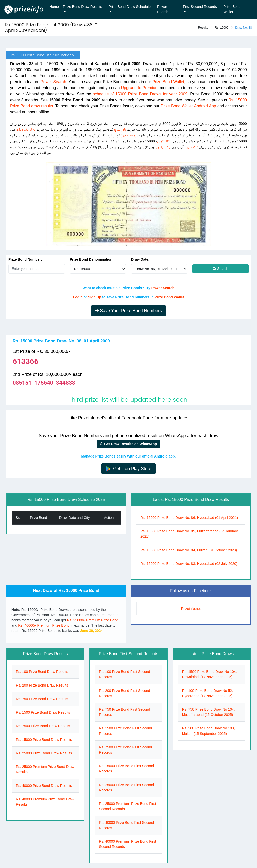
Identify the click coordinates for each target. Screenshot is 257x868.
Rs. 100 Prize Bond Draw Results (42, 672)
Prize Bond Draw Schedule (130, 7)
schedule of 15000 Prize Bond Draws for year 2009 (140, 94)
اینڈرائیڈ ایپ (163, 147)
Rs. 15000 (222, 28)
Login (78, 297)
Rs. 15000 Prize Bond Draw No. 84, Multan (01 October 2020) (189, 550)
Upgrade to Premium (140, 88)
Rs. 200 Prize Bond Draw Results (42, 685)
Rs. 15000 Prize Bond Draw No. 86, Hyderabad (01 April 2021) (189, 518)
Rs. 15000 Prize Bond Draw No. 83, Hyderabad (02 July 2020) (189, 564)
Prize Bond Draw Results (83, 7)
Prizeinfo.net (191, 609)
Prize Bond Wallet (232, 9)
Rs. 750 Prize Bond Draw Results (42, 699)
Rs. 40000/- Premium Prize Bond (44, 625)
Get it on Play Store (128, 469)
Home (54, 7)
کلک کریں (163, 142)
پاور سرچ (120, 130)
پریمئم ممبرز (129, 136)
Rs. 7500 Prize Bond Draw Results (43, 726)
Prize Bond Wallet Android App (188, 106)
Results (203, 28)
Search (220, 269)
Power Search (163, 9)
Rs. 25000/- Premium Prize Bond (93, 620)
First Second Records (200, 7)
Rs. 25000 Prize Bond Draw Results (44, 753)
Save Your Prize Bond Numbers (129, 311)
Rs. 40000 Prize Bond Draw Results (44, 786)
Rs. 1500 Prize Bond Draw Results (43, 712)
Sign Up (94, 297)
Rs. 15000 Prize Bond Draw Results (44, 740)
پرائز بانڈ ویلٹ (26, 130)
